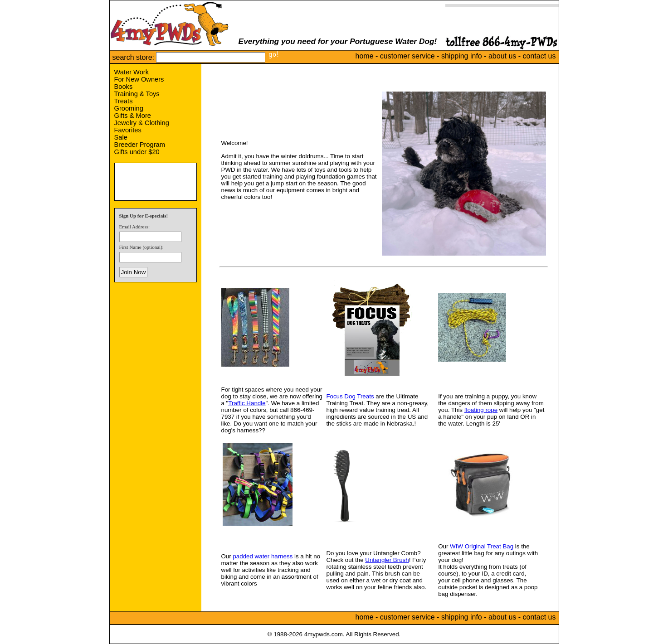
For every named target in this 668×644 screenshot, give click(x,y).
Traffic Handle (247, 403)
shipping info (462, 56)
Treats (124, 101)
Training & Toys (137, 94)
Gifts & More (133, 116)
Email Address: (135, 227)
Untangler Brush (387, 560)
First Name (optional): (141, 247)
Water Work (132, 72)
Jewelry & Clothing (142, 123)
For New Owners (139, 79)
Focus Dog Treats (350, 396)
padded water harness (263, 556)
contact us (539, 56)
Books (124, 87)
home (365, 56)
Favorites (128, 130)
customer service (407, 56)
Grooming (129, 108)
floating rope (481, 410)
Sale (121, 137)
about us (502, 56)
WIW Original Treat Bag (482, 546)
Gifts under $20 (137, 152)
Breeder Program (140, 145)
